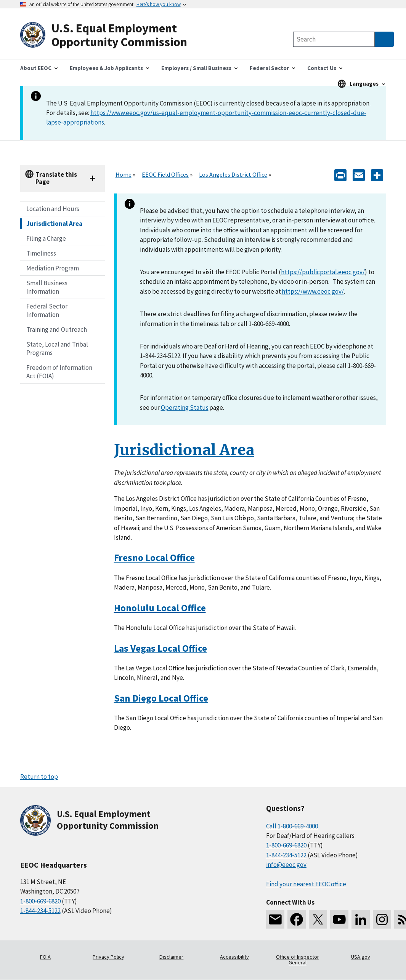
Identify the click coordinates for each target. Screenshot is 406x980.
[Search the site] (334, 39)
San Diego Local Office (161, 698)
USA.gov (361, 957)
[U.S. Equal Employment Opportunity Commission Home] (112, 35)
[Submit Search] (384, 39)
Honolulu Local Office (160, 608)
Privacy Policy (108, 957)
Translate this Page (56, 178)
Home (124, 174)
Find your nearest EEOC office (306, 884)
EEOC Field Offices (165, 174)
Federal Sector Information (47, 310)
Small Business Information (47, 287)
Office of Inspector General (298, 960)
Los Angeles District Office (233, 174)
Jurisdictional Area (54, 224)
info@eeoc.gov (286, 865)
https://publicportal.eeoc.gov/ (323, 272)
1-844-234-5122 (40, 911)
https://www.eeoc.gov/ (313, 291)
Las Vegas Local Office (160, 648)
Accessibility (234, 957)
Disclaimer (171, 957)
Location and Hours (53, 209)
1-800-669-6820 (40, 901)
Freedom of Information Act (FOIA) (59, 372)
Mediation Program (53, 268)
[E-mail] (359, 175)
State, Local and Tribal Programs (57, 349)
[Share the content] (377, 175)
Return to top (39, 777)
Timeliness (41, 253)
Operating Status (185, 408)
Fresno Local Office (154, 558)
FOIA (45, 957)
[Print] (340, 175)
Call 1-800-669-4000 (292, 826)
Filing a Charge (46, 238)
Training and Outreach (57, 329)
